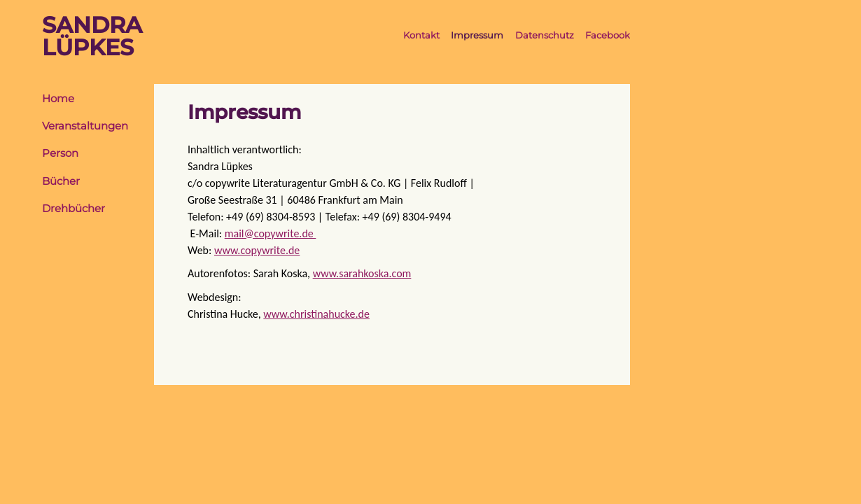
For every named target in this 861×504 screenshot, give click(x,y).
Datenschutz (545, 35)
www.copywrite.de (257, 250)
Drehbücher (73, 209)
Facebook (608, 35)
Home (58, 99)
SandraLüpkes (92, 36)
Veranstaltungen (85, 126)
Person (60, 153)
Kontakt (421, 35)
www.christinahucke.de (316, 314)
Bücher (61, 181)
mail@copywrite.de (271, 233)
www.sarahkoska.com (362, 273)
